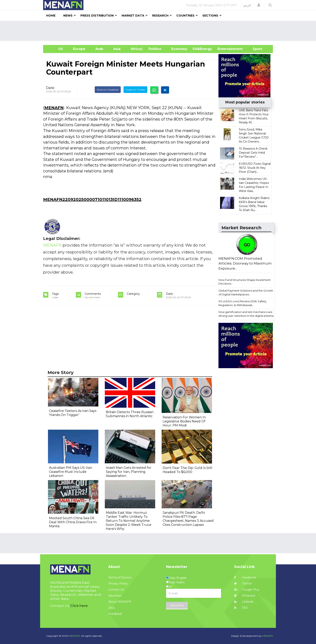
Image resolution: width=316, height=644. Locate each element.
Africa (135, 49)
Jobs (111, 608)
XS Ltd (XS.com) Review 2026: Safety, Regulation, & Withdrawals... (243, 303)
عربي (247, 5)
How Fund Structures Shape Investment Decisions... (245, 282)
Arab (99, 49)
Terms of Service (120, 577)
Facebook (245, 577)
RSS (241, 608)
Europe (79, 49)
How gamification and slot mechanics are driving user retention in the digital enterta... (247, 314)
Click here (79, 606)
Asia (117, 49)
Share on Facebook (108, 90)
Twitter (243, 584)
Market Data (133, 16)
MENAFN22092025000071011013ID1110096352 (92, 199)
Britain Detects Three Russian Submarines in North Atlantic (130, 414)
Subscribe (177, 605)
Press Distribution (97, 16)
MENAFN (54, 108)
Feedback (115, 614)
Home (51, 16)
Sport (255, 49)
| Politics (154, 49)
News (68, 16)
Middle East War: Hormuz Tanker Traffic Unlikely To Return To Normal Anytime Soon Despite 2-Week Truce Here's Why (129, 521)
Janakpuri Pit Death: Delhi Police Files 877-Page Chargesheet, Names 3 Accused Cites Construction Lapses (188, 519)
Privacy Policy (118, 584)
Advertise (115, 596)
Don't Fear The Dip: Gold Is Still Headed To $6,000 (188, 470)
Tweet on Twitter (135, 90)
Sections (210, 16)
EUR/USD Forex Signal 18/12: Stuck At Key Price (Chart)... (255, 168)
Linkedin (244, 602)
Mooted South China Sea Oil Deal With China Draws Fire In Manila (73, 522)
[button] (259, 5)
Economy (179, 49)
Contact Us (116, 590)
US (56, 49)
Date (50, 88)
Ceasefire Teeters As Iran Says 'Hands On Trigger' (73, 413)
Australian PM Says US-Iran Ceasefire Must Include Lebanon (71, 472)
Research (160, 16)
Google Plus (247, 590)
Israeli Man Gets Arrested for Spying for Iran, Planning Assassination (129, 472)
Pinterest (245, 596)
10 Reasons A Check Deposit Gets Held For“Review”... (253, 153)
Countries (185, 16)
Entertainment (224, 49)
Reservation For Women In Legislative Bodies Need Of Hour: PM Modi (184, 421)
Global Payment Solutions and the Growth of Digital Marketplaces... (246, 292)
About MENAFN (120, 602)
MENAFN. (75, 636)
